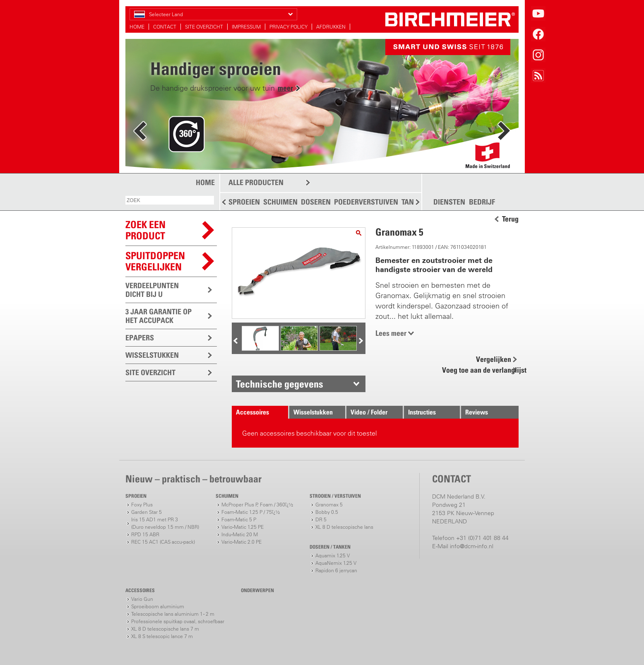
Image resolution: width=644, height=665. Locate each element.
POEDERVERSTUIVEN (366, 202)
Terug (510, 219)
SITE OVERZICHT (204, 27)
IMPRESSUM (246, 27)
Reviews (477, 412)
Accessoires (252, 412)
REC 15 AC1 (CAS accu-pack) (163, 542)
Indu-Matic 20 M (240, 534)
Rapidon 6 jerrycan (336, 570)
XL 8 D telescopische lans (344, 527)
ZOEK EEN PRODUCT (145, 230)
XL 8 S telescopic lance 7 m (162, 636)
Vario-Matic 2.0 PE (241, 542)
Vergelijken (494, 359)
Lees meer (391, 333)
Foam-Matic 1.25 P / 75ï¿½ (251, 512)
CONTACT (165, 27)
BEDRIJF (482, 202)
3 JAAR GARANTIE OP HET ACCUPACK (159, 316)
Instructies (422, 412)
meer (285, 88)
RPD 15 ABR (145, 534)
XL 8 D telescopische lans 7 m (165, 629)
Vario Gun (142, 599)
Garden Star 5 (147, 512)
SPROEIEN (244, 202)
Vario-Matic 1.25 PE (243, 527)
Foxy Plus (142, 505)
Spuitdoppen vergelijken (155, 261)
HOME (137, 27)
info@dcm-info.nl (472, 546)
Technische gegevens (280, 384)
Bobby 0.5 (327, 512)
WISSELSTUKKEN (152, 355)
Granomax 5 (329, 505)
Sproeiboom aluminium (158, 606)
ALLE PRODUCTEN (256, 182)
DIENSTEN (449, 202)
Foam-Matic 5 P (239, 519)
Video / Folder (369, 412)
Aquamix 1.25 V (333, 555)
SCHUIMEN (280, 202)
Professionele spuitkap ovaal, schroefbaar (178, 621)
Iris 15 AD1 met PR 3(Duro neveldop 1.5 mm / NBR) (165, 523)
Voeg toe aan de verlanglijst (480, 370)
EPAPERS (140, 338)
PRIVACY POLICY (288, 27)
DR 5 (321, 519)
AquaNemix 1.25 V (336, 563)
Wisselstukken (313, 412)
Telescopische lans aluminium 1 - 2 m (173, 614)
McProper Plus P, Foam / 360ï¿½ (257, 505)
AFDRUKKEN (331, 27)
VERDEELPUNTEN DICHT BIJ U (152, 290)
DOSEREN (316, 202)
